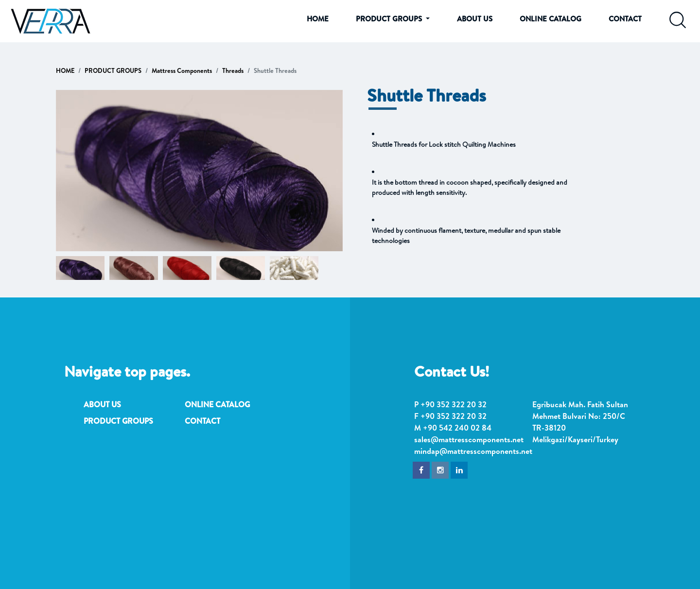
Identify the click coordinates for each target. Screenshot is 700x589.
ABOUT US (475, 19)
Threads (233, 70)
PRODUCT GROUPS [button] (390, 19)
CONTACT (625, 19)
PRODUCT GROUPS (113, 70)
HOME (318, 19)
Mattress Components (182, 70)
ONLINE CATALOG (551, 19)
